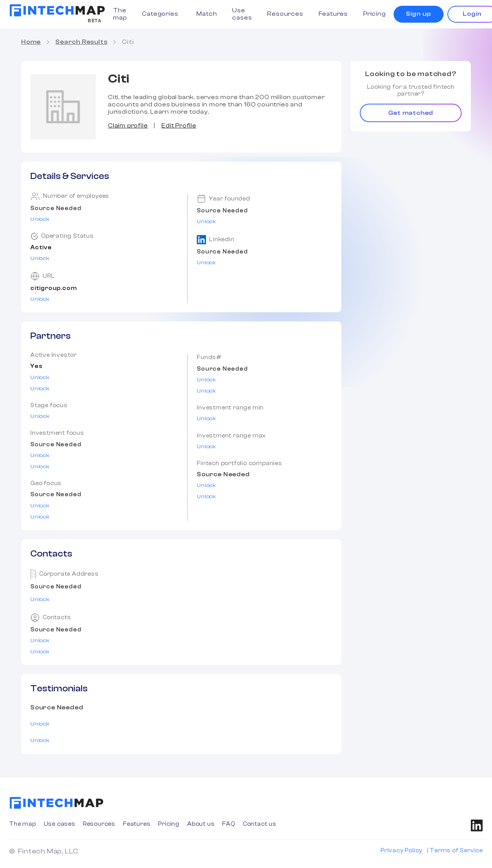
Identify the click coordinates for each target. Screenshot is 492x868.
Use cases (242, 14)
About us (201, 824)
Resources (285, 14)
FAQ (229, 824)
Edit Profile (179, 126)
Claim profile (128, 126)
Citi (128, 42)
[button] (161, 14)
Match (207, 14)
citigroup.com (53, 288)
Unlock (40, 219)
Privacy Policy (401, 851)
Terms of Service (456, 851)
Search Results (81, 42)
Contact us (260, 824)
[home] (57, 10)
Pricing (375, 14)
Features (333, 14)
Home (31, 42)
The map (120, 14)
